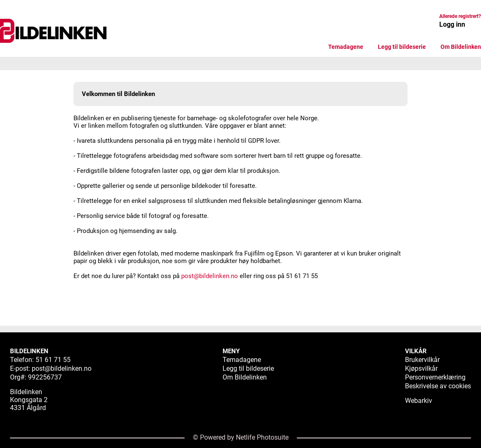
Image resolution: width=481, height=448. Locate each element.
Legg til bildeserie (402, 47)
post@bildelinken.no (210, 276)
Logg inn (452, 24)
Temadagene (346, 47)
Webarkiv (419, 401)
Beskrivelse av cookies (438, 386)
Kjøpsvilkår (421, 368)
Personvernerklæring (435, 377)
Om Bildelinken (461, 47)
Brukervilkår (422, 360)
